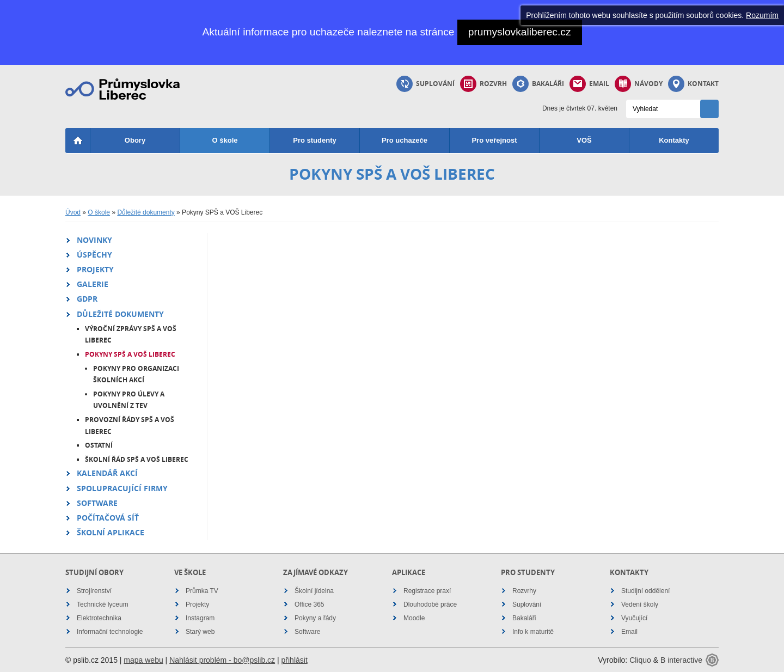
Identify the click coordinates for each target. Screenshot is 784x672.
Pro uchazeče (405, 140)
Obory (135, 140)
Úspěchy (94, 255)
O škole (225, 140)
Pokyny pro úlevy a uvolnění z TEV (129, 400)
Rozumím (762, 15)
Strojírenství (94, 591)
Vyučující (634, 618)
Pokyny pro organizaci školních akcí (136, 374)
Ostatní (99, 445)
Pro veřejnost (494, 140)
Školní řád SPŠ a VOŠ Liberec (137, 459)
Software (97, 503)
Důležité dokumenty (146, 212)
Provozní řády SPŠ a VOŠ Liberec (130, 426)
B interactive (681, 660)
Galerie (93, 284)
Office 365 (309, 604)
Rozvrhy (524, 591)
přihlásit (295, 660)
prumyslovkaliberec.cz (520, 32)
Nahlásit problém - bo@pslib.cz (222, 660)
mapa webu (143, 660)
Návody (639, 84)
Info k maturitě (533, 632)
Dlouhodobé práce (430, 604)
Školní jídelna (314, 591)
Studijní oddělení (645, 591)
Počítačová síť (108, 518)
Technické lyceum (103, 604)
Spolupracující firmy (122, 488)
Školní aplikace (111, 532)
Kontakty (674, 140)
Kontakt (693, 84)
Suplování (425, 84)
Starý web (200, 632)
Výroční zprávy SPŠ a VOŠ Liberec (131, 335)
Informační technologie (110, 632)
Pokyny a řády (315, 618)
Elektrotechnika (99, 618)
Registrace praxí (427, 591)
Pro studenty (314, 140)
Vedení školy (640, 604)
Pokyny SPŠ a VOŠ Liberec (130, 354)
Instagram (200, 618)
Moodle (414, 618)
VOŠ (584, 140)
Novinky (94, 240)
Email (589, 84)
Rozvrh (483, 84)
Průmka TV (202, 591)
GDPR (87, 299)
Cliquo (640, 660)
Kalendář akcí (107, 473)
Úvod (73, 212)
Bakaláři (538, 84)
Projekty (95, 269)
